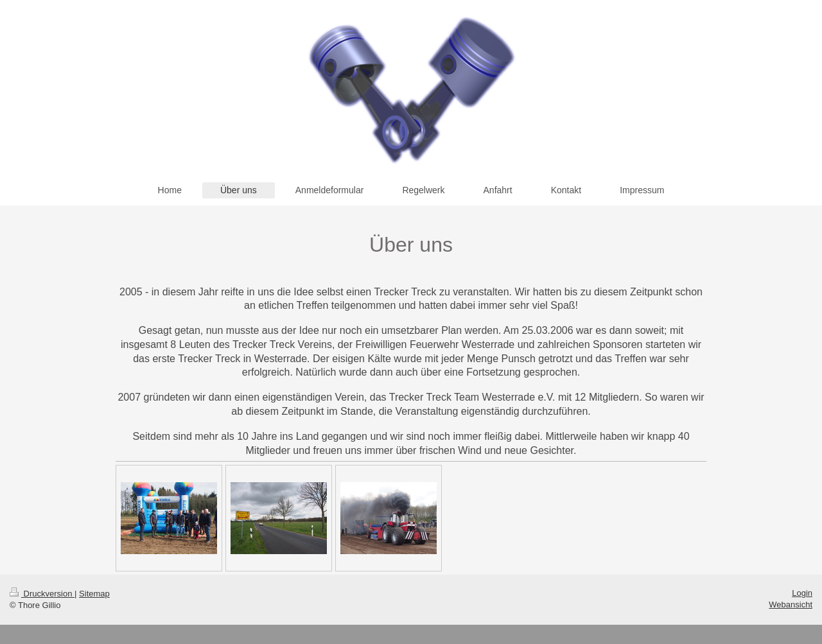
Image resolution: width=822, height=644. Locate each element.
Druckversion (42, 594)
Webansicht (791, 605)
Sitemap (94, 594)
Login (802, 593)
